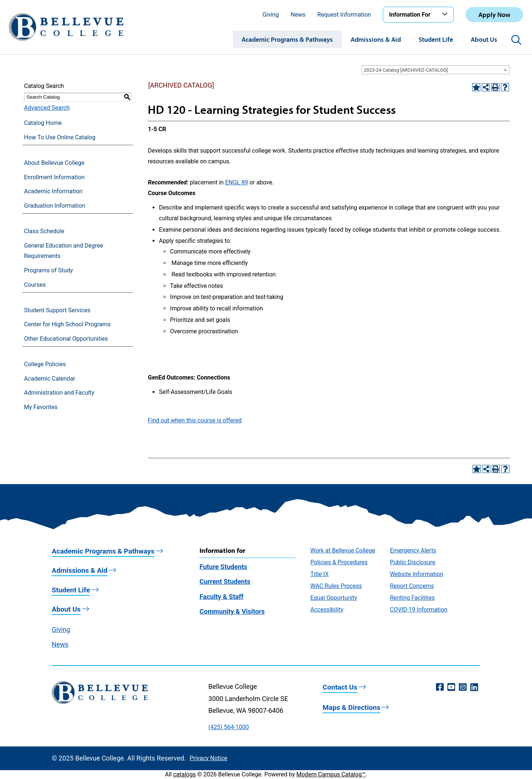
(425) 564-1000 (229, 727)
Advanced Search (47, 108)
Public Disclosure (412, 562)
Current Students (225, 581)
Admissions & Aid (376, 39)
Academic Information (53, 191)
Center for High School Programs (67, 324)
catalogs (185, 774)
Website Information (416, 574)
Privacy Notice (208, 758)
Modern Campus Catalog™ (331, 774)
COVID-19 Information (419, 610)
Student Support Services (57, 310)
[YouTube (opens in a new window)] (451, 687)
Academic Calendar (50, 379)
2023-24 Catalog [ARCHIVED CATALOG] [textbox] (406, 70)
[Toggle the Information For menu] (446, 14)
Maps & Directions (351, 707)
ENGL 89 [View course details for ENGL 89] (236, 182)
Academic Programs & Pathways (287, 39)
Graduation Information (54, 206)
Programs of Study (48, 270)
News (298, 15)
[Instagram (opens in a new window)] (463, 687)
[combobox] (436, 70)
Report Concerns (412, 586)
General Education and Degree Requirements (64, 251)
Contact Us (340, 687)
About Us (484, 39)
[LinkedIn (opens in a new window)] (474, 687)
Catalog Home (43, 123)
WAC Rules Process (336, 586)
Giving (270, 15)
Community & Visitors (232, 611)
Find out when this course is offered (195, 420)
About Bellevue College (54, 163)
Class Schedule (44, 231)
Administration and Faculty (59, 393)
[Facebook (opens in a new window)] (440, 687)
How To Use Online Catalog (60, 137)
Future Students (223, 567)
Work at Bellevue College (343, 550)
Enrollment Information (54, 177)
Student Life (436, 39)
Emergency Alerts (413, 550)
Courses (35, 285)
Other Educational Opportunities (66, 339)
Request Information (344, 15)
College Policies (45, 364)
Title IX (320, 574)
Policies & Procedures (339, 562)
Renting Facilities (412, 598)
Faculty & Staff (221, 597)
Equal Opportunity (334, 598)
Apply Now (494, 15)
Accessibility (327, 610)
